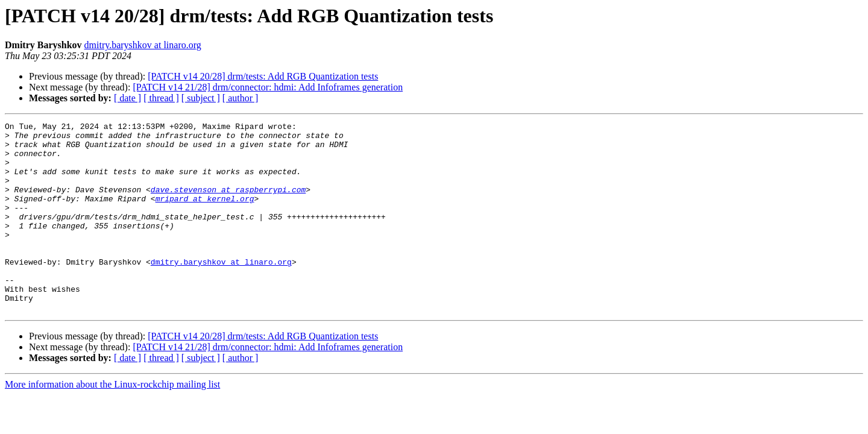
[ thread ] (161, 98)
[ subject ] (201, 98)
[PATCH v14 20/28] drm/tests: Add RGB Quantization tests (263, 76)
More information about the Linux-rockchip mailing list (112, 422)
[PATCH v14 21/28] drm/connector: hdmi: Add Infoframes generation (268, 87)
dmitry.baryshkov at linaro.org (143, 45)
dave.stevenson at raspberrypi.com (228, 204)
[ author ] (241, 98)
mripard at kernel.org (205, 215)
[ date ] (127, 98)
